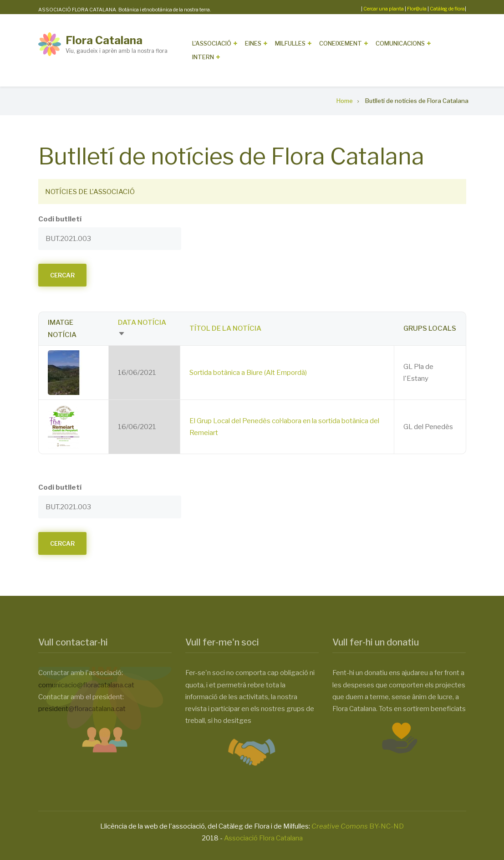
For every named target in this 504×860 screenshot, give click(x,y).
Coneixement (341, 43)
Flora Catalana (104, 40)
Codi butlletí (60, 219)
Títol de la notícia (225, 328)
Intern (203, 57)
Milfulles (290, 43)
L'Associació (212, 43)
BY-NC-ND (358, 826)
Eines (253, 43)
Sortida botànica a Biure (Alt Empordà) (248, 373)
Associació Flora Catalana (263, 838)
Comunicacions (400, 43)
